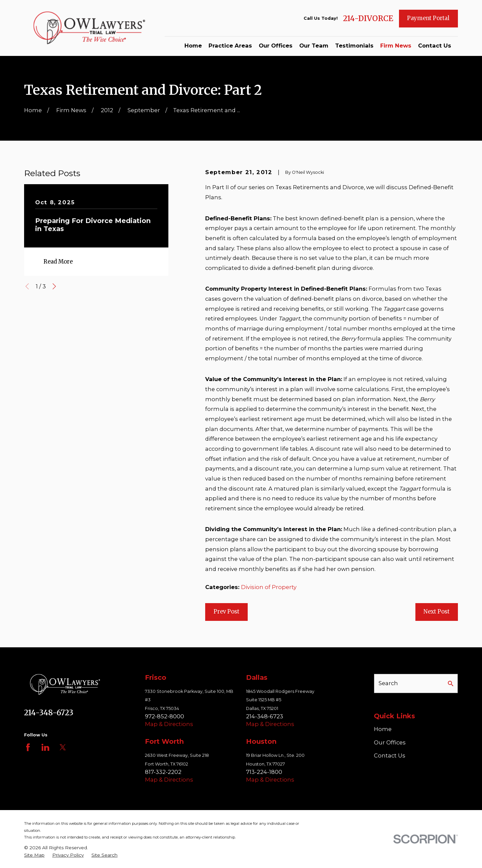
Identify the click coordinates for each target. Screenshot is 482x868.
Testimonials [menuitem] (354, 46)
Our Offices (390, 742)
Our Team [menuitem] (314, 46)
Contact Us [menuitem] (435, 46)
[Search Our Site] (451, 683)
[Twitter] (63, 747)
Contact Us (390, 755)
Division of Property (269, 587)
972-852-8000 (165, 716)
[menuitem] (34, 855)
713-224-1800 (264, 772)
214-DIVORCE (368, 18)
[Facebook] (28, 747)
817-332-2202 (163, 772)
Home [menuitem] (193, 46)
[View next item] (54, 286)
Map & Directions (169, 724)
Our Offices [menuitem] (276, 46)
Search (388, 683)
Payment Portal (428, 18)
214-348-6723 (49, 713)
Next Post (436, 611)
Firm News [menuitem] (396, 46)
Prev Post (226, 611)
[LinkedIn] (45, 747)
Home (383, 729)
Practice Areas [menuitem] (230, 46)
